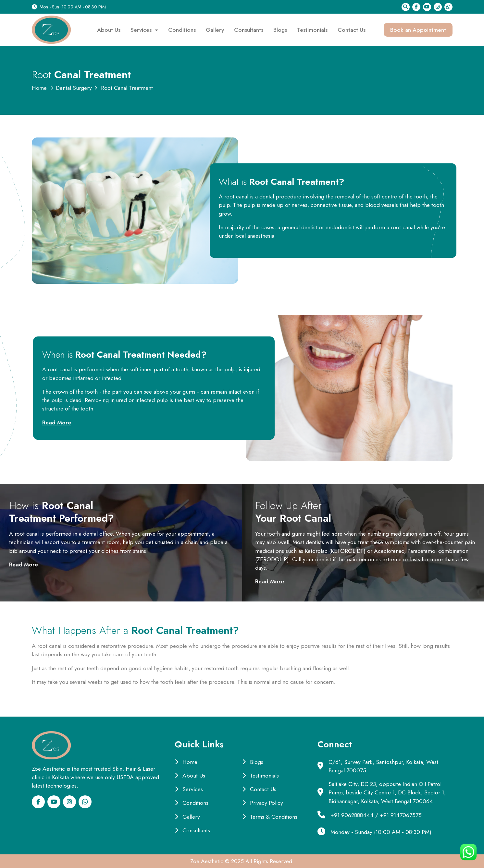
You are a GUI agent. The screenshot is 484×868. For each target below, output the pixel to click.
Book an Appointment (418, 30)
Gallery (215, 30)
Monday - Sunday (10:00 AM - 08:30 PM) (381, 832)
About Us (109, 30)
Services (189, 789)
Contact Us (352, 30)
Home (39, 88)
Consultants (249, 30)
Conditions (182, 30)
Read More (57, 422)
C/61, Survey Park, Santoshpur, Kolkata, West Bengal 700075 (383, 766)
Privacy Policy (263, 803)
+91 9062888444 (352, 815)
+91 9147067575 (401, 815)
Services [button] (142, 30)
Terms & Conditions (270, 817)
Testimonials (312, 30)
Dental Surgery (74, 88)
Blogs (280, 30)
